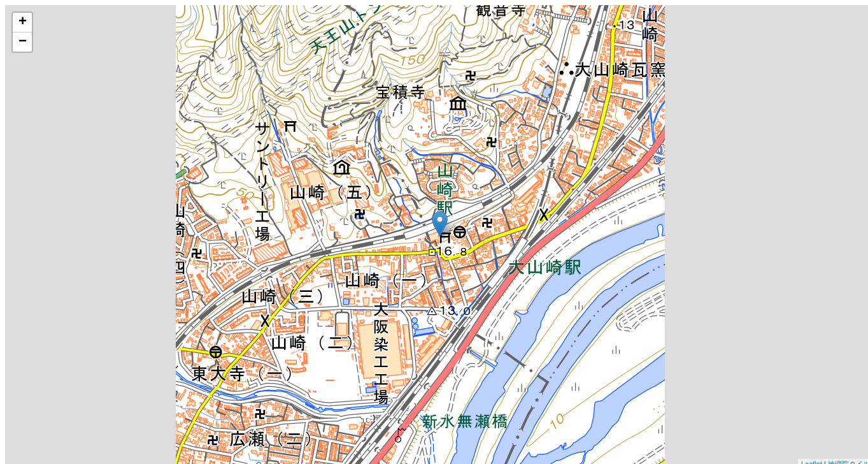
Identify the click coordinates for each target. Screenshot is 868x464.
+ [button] (23, 22)
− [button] (23, 42)
